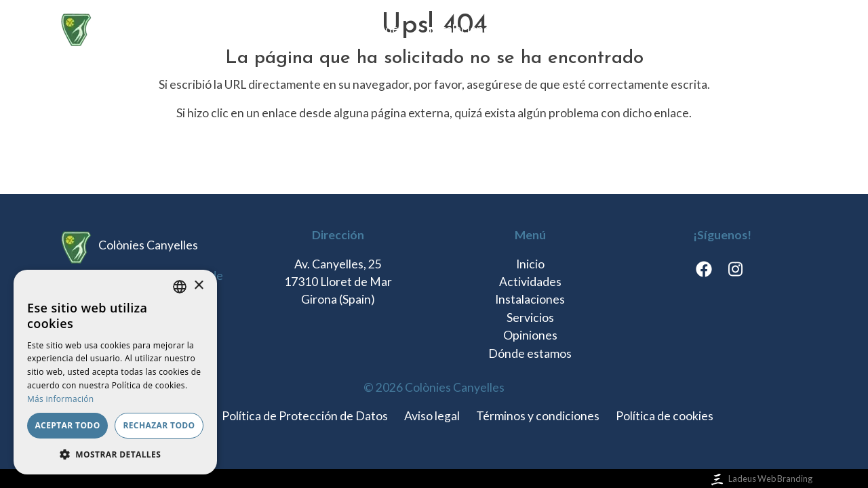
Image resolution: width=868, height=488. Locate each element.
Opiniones (614, 29)
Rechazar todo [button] (159, 425)
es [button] (780, 29)
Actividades (373, 29)
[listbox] (180, 287)
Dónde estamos (704, 29)
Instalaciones (461, 29)
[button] (115, 454)
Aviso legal (432, 416)
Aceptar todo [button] (67, 425)
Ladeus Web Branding (761, 479)
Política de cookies (665, 416)
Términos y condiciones (538, 416)
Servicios (541, 29)
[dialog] (115, 372)
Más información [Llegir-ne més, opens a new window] (60, 399)
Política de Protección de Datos (305, 416)
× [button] (198, 286)
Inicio (306, 29)
